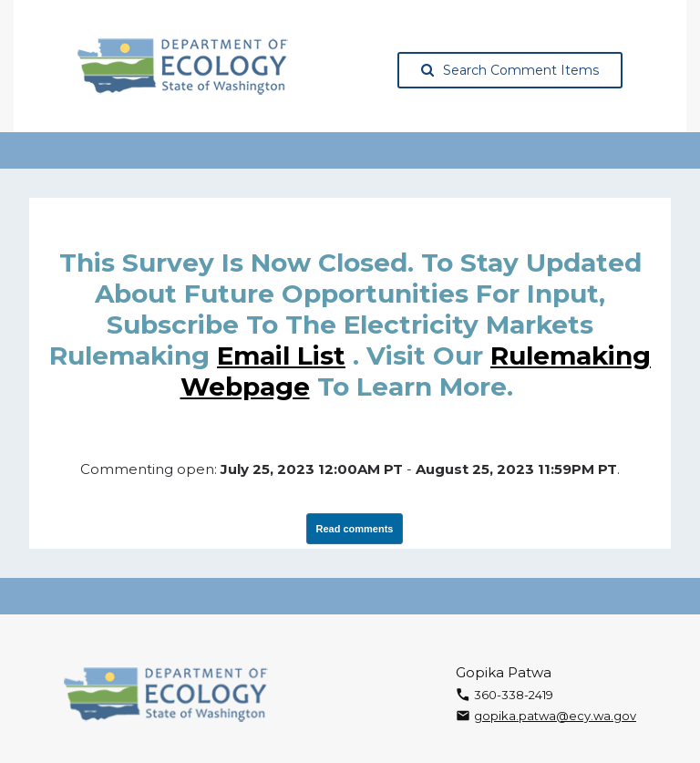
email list (281, 356)
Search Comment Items (510, 70)
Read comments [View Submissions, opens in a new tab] (355, 529)
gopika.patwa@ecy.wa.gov (555, 716)
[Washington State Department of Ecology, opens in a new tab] (183, 67)
